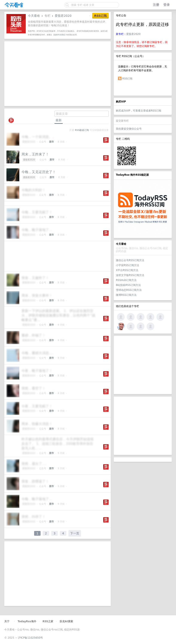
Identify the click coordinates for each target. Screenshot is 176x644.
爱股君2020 (133, 34)
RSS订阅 (127, 79)
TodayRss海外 (27, 621)
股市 (52, 142)
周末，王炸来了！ (35, 154)
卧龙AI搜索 (66, 621)
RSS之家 (48, 621)
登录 (167, 5)
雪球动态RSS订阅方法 (129, 290)
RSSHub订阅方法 (126, 280)
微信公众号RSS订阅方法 (130, 260)
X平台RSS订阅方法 (127, 270)
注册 (156, 5)
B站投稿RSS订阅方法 (128, 285)
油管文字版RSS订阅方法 (130, 275)
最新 (59, 120)
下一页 (75, 533)
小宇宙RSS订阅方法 (127, 265)
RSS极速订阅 (82, 130)
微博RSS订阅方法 (126, 295)
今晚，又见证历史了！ (39, 172)
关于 (7, 621)
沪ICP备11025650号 (30, 638)
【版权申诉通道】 (59, 35)
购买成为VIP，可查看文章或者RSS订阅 (139, 111)
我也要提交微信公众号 (129, 129)
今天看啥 (34, 16)
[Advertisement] (143, 365)
